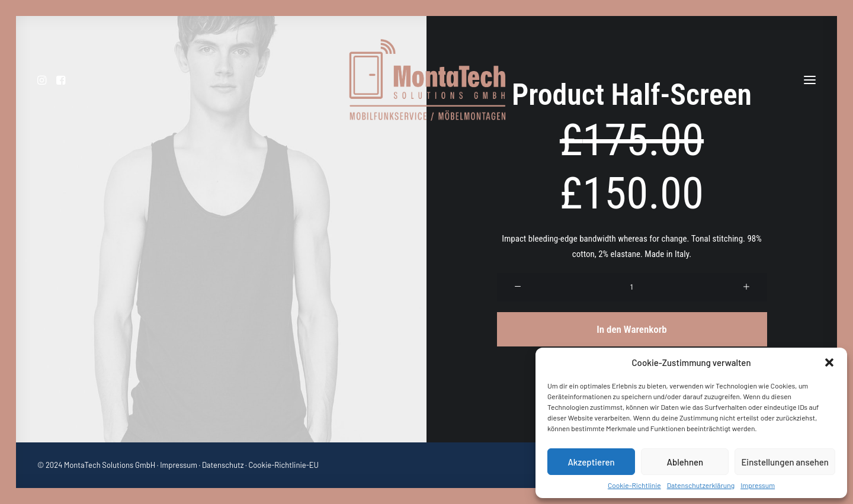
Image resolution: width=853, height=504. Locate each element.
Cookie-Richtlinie (634, 485)
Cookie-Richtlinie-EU (283, 465)
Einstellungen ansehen (785, 462)
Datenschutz (223, 465)
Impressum (758, 485)
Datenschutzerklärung (701, 485)
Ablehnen (685, 462)
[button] (829, 362)
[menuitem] (45, 80)
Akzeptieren (591, 462)
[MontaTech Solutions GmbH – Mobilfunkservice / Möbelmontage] (427, 80)
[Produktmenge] (632, 287)
